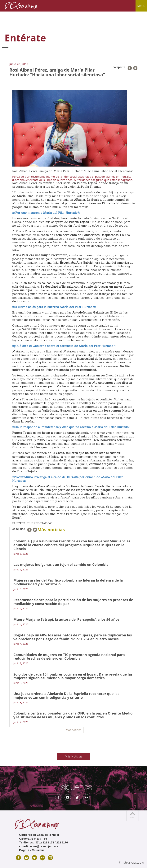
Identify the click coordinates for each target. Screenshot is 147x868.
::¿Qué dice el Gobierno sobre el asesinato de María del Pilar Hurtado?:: (65, 346)
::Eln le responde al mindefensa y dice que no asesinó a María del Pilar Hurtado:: (71, 427)
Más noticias (74, 730)
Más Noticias (74, 756)
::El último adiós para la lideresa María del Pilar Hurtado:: (54, 307)
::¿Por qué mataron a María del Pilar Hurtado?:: (46, 213)
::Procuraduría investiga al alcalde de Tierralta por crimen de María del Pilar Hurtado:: (67, 479)
